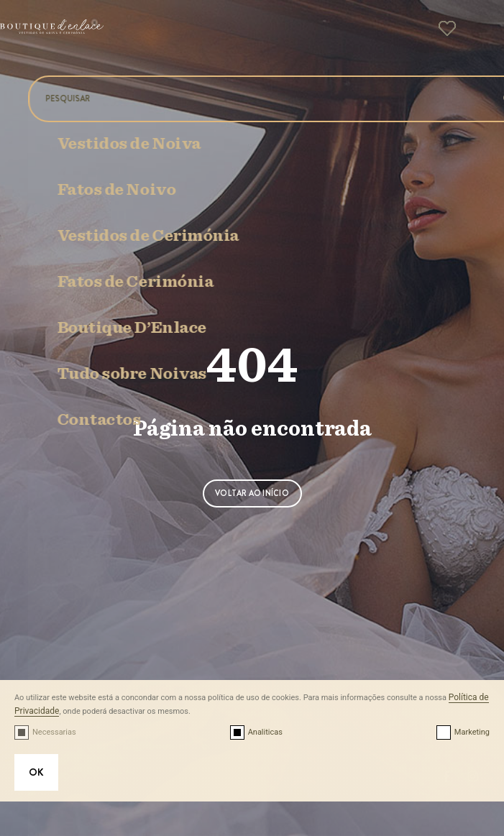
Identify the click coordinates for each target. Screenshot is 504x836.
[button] (476, 33)
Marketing (472, 732)
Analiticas (265, 732)
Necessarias (54, 732)
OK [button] (36, 772)
